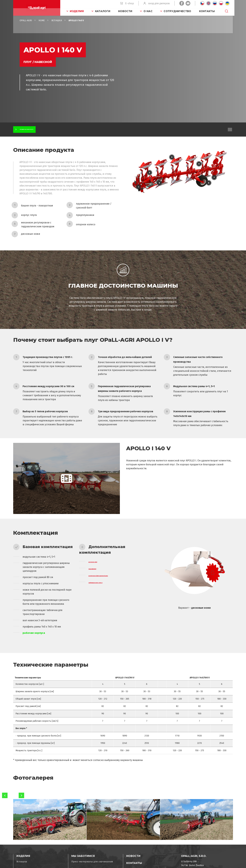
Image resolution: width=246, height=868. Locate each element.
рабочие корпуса (34, 639)
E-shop (130, 3)
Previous (5, 801)
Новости (125, 11)
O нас (148, 11)
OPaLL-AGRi (26, 26)
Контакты (207, 11)
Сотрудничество (177, 11)
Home (42, 26)
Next (21, 801)
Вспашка (57, 26)
